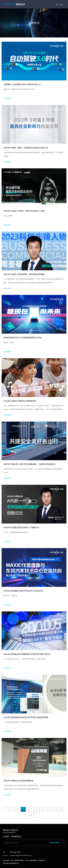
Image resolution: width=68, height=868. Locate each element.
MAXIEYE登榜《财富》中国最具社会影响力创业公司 (26, 148)
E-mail (5, 855)
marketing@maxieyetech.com (21, 855)
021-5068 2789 (15, 852)
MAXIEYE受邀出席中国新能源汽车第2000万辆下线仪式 (27, 654)
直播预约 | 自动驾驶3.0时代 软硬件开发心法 (22, 84)
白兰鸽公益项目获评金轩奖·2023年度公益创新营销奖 (26, 717)
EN (57, 5)
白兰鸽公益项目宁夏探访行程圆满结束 (20, 401)
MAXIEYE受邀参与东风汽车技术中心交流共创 (23, 591)
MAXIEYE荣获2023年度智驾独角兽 (19, 781)
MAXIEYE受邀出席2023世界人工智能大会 (21, 528)
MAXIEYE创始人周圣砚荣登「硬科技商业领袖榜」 (25, 274)
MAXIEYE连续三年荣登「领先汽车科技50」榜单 (24, 211)
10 (62, 809)
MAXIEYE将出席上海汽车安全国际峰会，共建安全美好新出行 (30, 464)
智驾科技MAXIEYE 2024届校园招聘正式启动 (23, 338)
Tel (4, 852)
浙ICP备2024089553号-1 (11, 863)
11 (31, 815)
